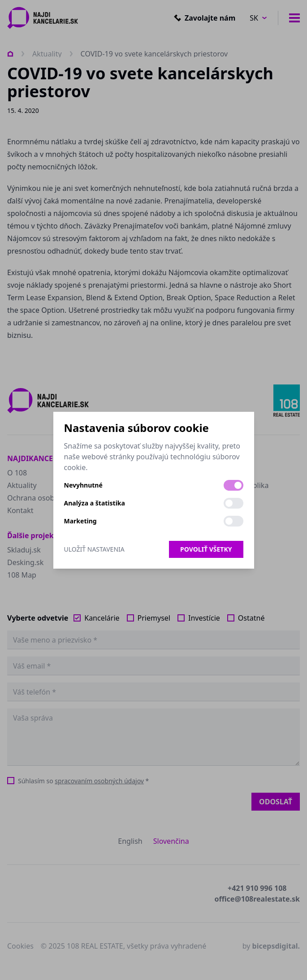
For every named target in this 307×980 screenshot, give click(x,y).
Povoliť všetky (206, 549)
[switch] (233, 485)
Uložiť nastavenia (94, 549)
